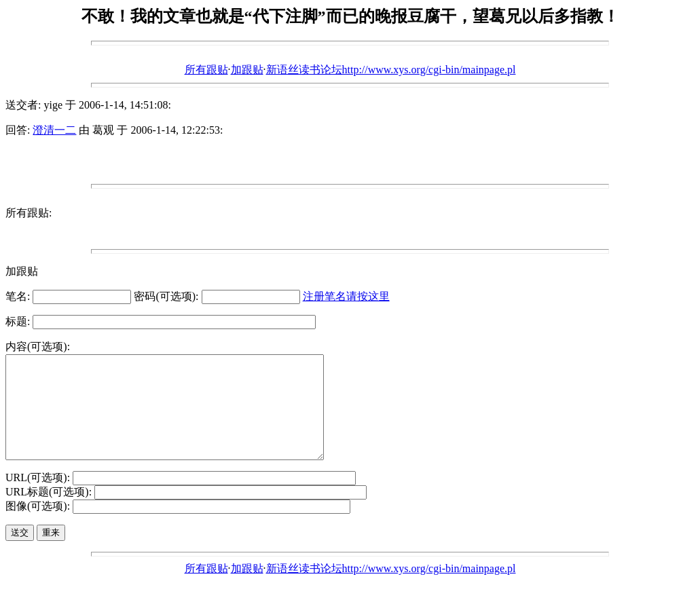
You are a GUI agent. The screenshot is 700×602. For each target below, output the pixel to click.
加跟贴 (247, 70)
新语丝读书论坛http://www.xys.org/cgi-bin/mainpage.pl (391, 70)
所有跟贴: (29, 213)
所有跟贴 (206, 70)
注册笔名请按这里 (346, 296)
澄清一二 (54, 130)
